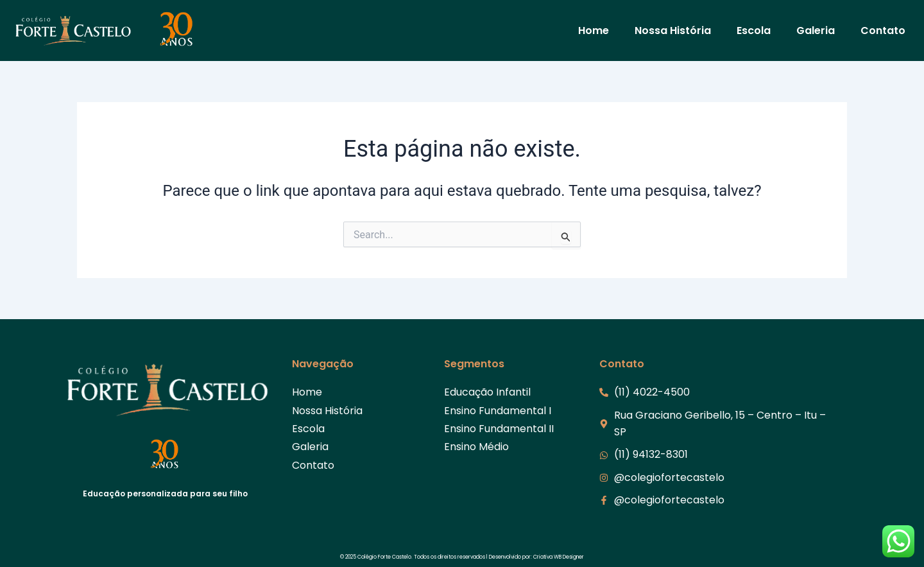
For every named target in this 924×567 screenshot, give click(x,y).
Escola (754, 31)
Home (594, 31)
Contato (883, 31)
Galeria (816, 31)
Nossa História (673, 31)
